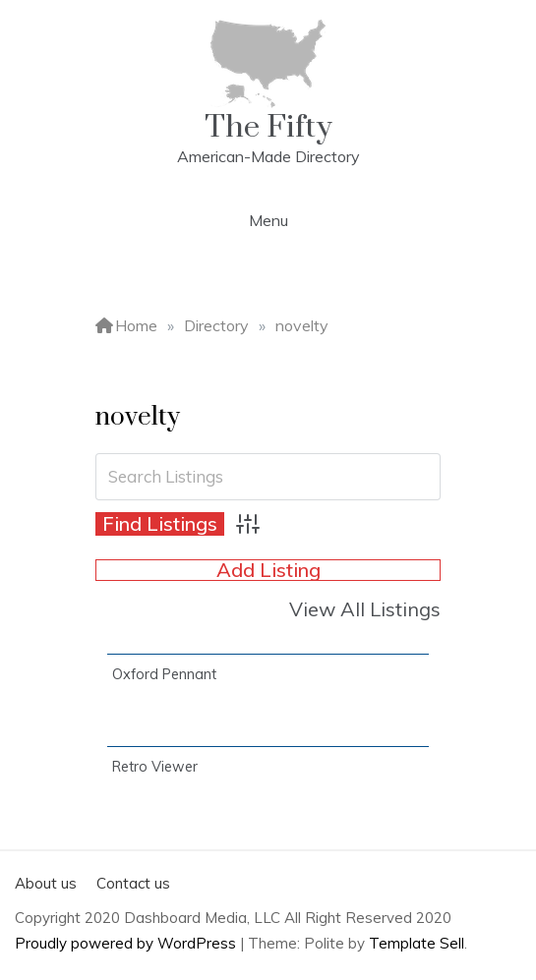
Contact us (133, 883)
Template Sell (417, 943)
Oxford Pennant (164, 674)
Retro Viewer (155, 767)
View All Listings (365, 609)
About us (46, 883)
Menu (268, 220)
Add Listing (268, 570)
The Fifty (268, 127)
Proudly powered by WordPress (127, 943)
